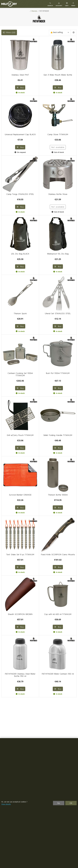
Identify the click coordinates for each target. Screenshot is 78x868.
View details (6, 804)
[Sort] (60, 32)
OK (71, 803)
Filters (9, 32)
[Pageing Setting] (74, 32)
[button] (59, 4)
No (59, 803)
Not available (58, 147)
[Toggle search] (50, 4)
